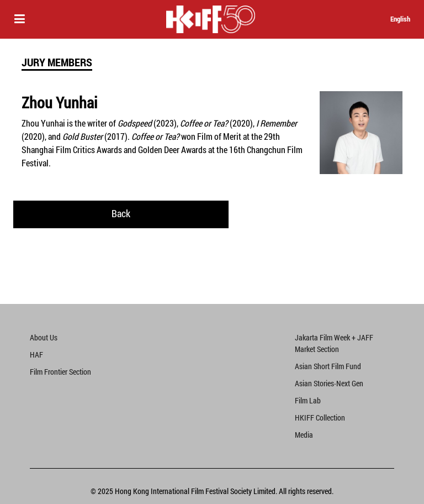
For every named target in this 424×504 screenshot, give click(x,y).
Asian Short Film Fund (328, 366)
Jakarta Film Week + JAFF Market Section (334, 343)
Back (121, 213)
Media (304, 435)
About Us (44, 337)
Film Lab (308, 400)
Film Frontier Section (60, 372)
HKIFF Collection (320, 418)
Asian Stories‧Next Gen (329, 383)
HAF (36, 355)
